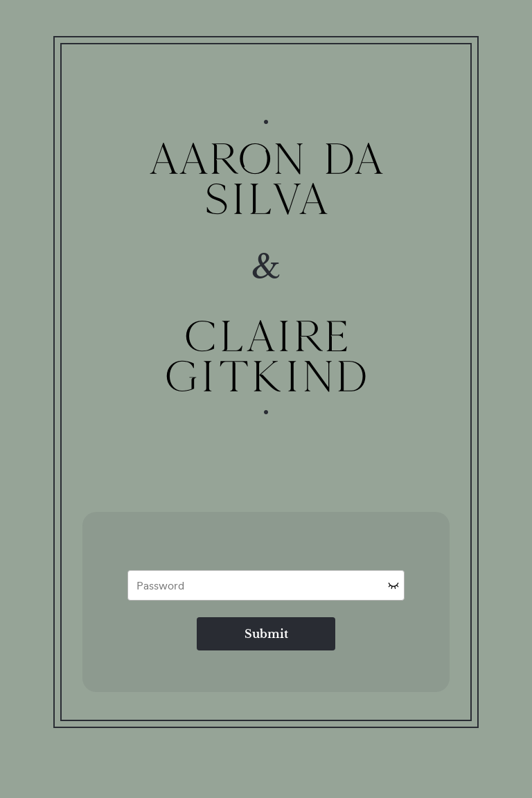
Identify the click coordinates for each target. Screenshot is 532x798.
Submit (266, 634)
